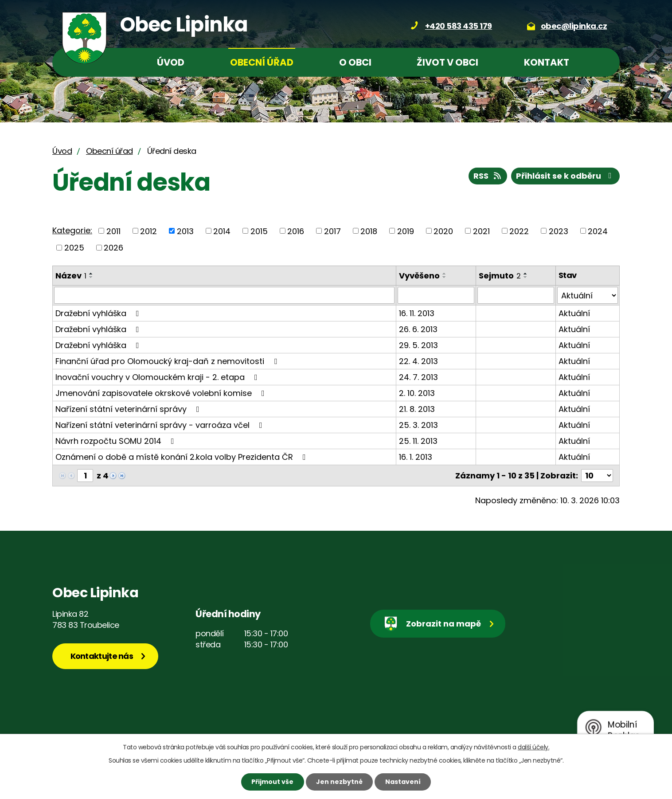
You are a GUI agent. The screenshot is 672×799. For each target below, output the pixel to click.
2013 (185, 231)
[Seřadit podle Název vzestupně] (91, 274)
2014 (222, 231)
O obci (355, 62)
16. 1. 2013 (416, 457)
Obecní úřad (262, 62)
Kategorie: (72, 230)
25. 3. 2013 (418, 425)
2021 (481, 231)
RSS (488, 176)
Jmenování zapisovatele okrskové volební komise (162, 393)
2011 (113, 231)
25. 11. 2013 (418, 441)
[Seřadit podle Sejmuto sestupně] (526, 277)
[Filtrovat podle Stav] (588, 295)
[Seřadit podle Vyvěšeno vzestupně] (445, 274)
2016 (296, 231)
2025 (74, 248)
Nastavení (403, 782)
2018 (369, 231)
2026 (113, 248)
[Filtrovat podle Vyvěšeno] (436, 295)
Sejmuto (500, 276)
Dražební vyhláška (99, 313)
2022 (519, 231)
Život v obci (447, 62)
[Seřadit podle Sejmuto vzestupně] (526, 274)
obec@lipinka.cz (574, 26)
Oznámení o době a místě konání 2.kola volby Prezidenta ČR (182, 457)
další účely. (533, 747)
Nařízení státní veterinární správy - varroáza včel (161, 425)
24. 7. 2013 (418, 377)
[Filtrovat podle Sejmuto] (516, 295)
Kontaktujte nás (102, 656)
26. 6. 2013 (418, 329)
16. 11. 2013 (417, 313)
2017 (332, 231)
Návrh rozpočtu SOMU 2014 (117, 441)
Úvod (171, 62)
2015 (259, 231)
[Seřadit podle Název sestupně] (91, 277)
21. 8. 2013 (417, 409)
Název (71, 276)
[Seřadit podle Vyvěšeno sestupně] (445, 277)
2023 (559, 231)
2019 (406, 231)
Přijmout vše (272, 782)
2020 (443, 231)
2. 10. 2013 (417, 393)
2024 (598, 231)
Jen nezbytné (339, 782)
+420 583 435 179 (459, 26)
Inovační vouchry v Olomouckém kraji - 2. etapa (158, 377)
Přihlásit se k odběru (566, 176)
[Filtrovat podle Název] (224, 295)
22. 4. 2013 (418, 361)
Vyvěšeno (419, 276)
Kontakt (547, 62)
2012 (148, 231)
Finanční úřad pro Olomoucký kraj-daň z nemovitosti (168, 361)
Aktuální (574, 313)
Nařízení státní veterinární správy (129, 409)
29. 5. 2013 (418, 345)
